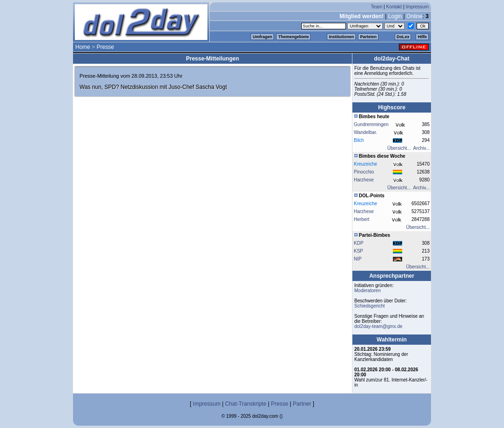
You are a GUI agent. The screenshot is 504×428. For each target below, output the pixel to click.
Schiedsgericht (370, 306)
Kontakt (394, 7)
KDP (359, 243)
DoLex (403, 37)
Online (414, 16)
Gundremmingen (371, 124)
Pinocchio (364, 172)
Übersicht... (399, 148)
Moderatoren (368, 291)
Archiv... (421, 148)
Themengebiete (293, 37)
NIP (358, 259)
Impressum (417, 7)
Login (395, 16)
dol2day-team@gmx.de (378, 326)
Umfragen (262, 37)
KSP (358, 251)
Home (83, 47)
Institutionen (341, 37)
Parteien (368, 37)
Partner (302, 404)
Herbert (361, 219)
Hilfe (422, 37)
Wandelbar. (365, 132)
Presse (105, 47)
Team (377, 7)
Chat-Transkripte (246, 404)
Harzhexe (364, 180)
